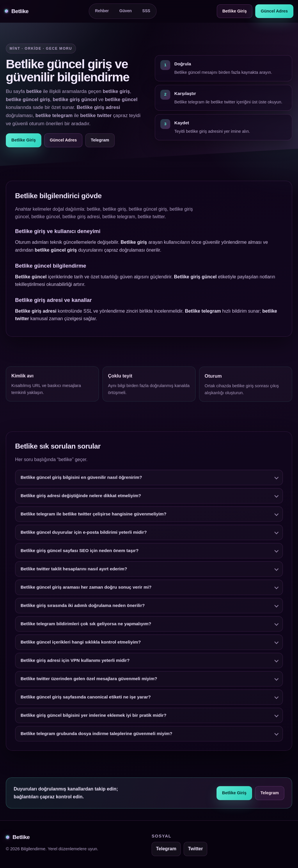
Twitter (195, 849)
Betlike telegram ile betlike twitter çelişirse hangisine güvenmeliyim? (94, 515)
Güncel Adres (274, 11)
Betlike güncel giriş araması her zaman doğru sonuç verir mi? (86, 589)
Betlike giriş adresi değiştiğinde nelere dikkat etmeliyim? (81, 497)
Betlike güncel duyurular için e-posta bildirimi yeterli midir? (84, 534)
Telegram (100, 140)
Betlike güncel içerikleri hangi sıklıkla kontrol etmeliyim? (81, 644)
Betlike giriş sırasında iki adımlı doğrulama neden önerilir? (83, 607)
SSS (146, 11)
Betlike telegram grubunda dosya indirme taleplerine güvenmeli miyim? (97, 735)
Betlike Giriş (235, 11)
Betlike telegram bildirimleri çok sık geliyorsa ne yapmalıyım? (86, 625)
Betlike (17, 11)
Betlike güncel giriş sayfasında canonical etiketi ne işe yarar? (86, 698)
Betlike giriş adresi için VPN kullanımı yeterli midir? (75, 662)
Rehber (102, 11)
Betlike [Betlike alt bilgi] (18, 837)
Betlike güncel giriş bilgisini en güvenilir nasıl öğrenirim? (81, 479)
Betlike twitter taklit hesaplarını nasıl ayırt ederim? (74, 570)
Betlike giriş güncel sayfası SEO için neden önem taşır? (80, 552)
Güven (126, 11)
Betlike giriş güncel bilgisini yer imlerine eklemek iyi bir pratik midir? (94, 717)
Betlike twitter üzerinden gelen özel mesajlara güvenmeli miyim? (89, 680)
